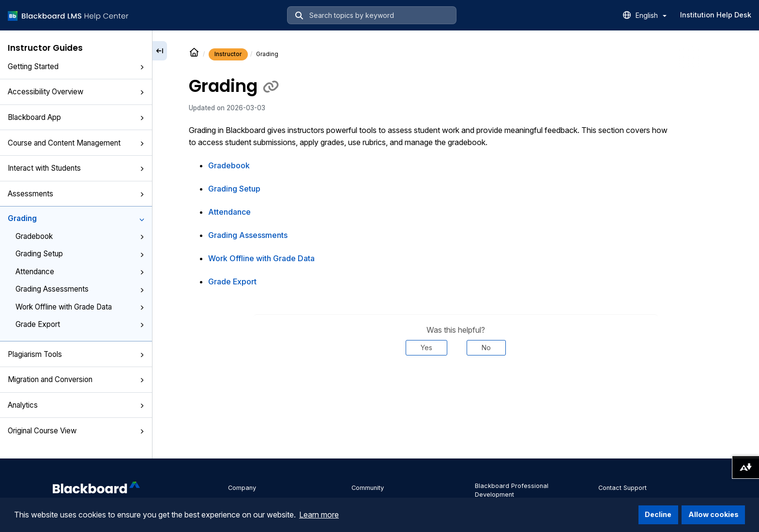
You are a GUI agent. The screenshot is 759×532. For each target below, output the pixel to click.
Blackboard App (76, 117)
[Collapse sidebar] (160, 51)
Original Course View (76, 431)
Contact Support (622, 488)
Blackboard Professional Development (512, 490)
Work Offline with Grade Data (80, 307)
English (651, 15)
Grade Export (80, 324)
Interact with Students (76, 168)
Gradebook (80, 236)
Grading (76, 218)
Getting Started (76, 66)
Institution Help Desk (716, 15)
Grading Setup (80, 254)
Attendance (80, 272)
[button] (142, 67)
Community (368, 488)
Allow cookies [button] (713, 514)
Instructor (228, 54)
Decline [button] (658, 514)
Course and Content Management (76, 143)
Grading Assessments (80, 289)
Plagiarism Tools (76, 354)
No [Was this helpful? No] (486, 347)
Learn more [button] (319, 515)
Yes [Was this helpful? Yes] (426, 347)
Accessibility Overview (76, 92)
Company (242, 488)
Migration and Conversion (76, 379)
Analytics (76, 405)
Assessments (76, 194)
